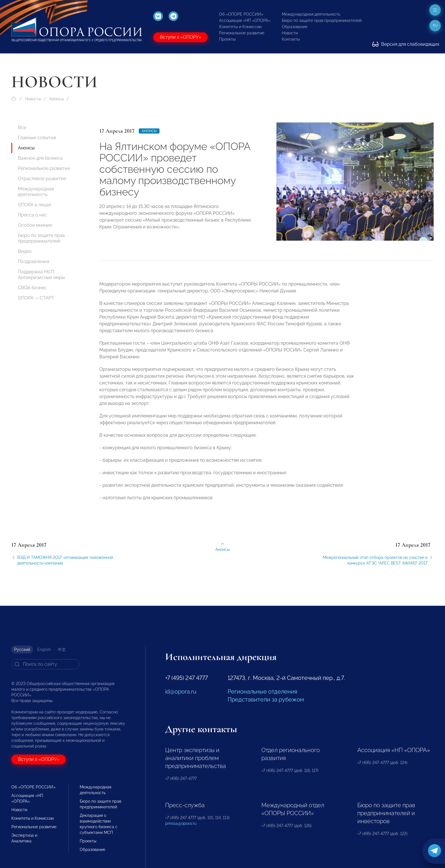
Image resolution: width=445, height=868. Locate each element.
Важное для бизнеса (40, 158)
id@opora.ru (181, 692)
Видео (25, 251)
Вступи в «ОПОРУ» (180, 37)
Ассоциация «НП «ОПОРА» (245, 20)
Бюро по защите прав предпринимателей (322, 20)
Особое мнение (35, 225)
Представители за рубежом (266, 700)
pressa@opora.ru (181, 823)
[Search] (45, 664)
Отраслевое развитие (42, 179)
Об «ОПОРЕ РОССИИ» (241, 14)
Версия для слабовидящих (406, 44)
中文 (62, 650)
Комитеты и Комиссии (240, 27)
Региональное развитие (242, 33)
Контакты (291, 39)
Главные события (37, 138)
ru (435, 26)
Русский (22, 650)
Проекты (227, 39)
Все (22, 127)
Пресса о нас (32, 215)
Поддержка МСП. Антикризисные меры (41, 275)
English (44, 650)
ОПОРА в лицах (34, 205)
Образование (295, 27)
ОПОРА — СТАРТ (36, 298)
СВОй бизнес (32, 288)
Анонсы (56, 99)
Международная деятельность (311, 14)
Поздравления (33, 262)
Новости (290, 33)
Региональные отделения (262, 692)
